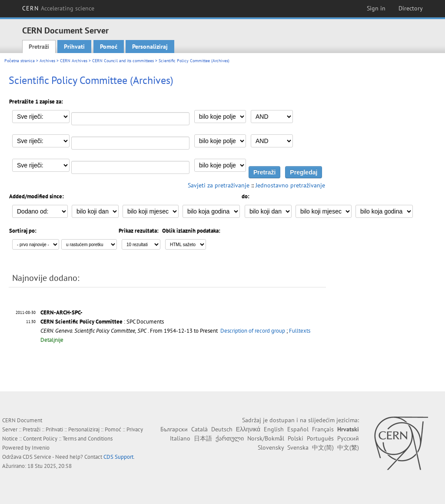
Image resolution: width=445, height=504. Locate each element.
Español (298, 429)
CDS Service (37, 457)
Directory (411, 8)
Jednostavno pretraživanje (290, 185)
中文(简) (323, 447)
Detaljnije (52, 340)
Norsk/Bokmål (266, 438)
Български (174, 429)
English (274, 429)
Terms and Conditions (88, 439)
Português (320, 438)
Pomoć (109, 47)
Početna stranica (20, 61)
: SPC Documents (102, 322)
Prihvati (74, 47)
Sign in (376, 8)
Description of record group (253, 331)
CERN (58, 8)
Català (199, 429)
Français (323, 429)
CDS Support (118, 457)
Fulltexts (300, 331)
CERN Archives (74, 61)
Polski (296, 438)
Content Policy (40, 439)
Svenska (298, 447)
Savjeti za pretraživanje (219, 185)
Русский (348, 438)
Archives (47, 61)
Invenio (41, 448)
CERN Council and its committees (123, 61)
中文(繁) (348, 447)
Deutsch (222, 429)
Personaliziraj (150, 47)
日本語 (203, 438)
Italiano (180, 438)
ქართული (230, 438)
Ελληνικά (248, 429)
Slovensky (271, 447)
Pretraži (39, 47)
